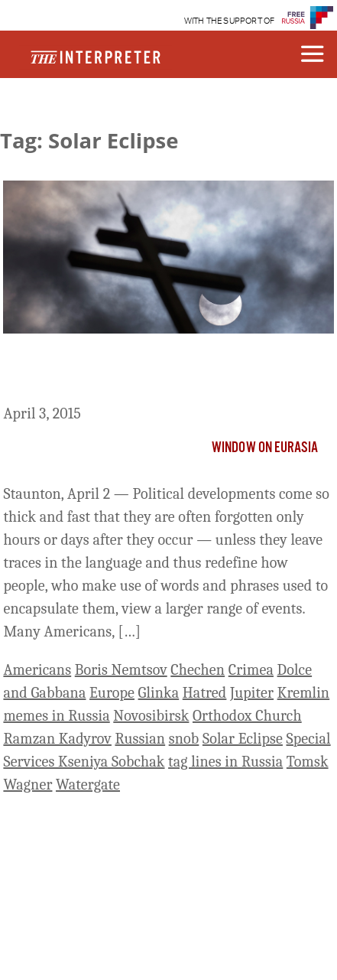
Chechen (198, 670)
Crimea (251, 670)
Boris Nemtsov (121, 670)
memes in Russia (56, 716)
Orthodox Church (247, 716)
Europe (112, 693)
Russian (140, 739)
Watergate (88, 785)
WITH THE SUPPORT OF (230, 21)
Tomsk (308, 762)
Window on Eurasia (265, 448)
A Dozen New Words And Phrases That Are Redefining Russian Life (164, 372)
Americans (37, 670)
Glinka (159, 693)
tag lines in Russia (225, 762)
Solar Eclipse (243, 739)
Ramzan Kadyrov (57, 739)
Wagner (28, 785)
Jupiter (252, 693)
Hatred (205, 693)
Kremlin (304, 693)
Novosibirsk (151, 716)
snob (184, 739)
